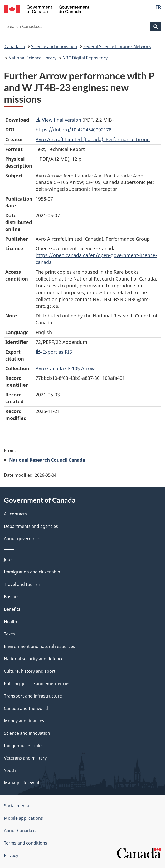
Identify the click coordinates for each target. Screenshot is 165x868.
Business (13, 597)
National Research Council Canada (47, 460)
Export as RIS (54, 352)
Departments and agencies (31, 526)
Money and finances (24, 721)
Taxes (9, 634)
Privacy (11, 855)
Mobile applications (23, 818)
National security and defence (34, 659)
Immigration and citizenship (32, 572)
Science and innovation (54, 46)
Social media (16, 806)
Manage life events (23, 783)
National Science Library (32, 58)
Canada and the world (26, 708)
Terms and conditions (26, 843)
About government (23, 539)
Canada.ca (15, 46)
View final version (59, 120)
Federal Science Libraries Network (117, 46)
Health (11, 622)
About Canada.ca (21, 831)
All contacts (15, 514)
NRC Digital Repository (85, 58)
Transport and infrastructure (33, 696)
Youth (10, 770)
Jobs (8, 559)
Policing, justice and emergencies (37, 684)
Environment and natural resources (40, 646)
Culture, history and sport (30, 671)
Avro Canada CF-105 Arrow (65, 368)
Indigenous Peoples (24, 746)
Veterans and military (25, 758)
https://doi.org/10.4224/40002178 (74, 130)
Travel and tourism (23, 584)
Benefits (12, 609)
